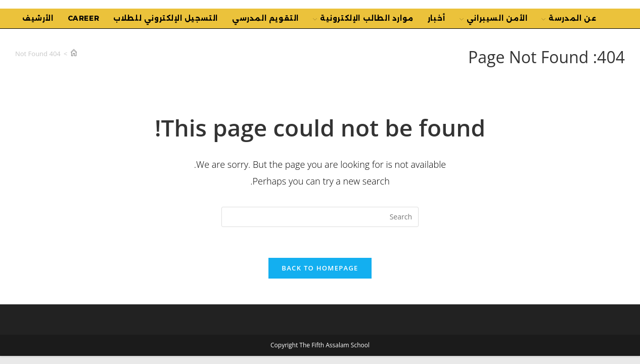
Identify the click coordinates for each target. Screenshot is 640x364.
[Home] (74, 54)
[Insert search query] (320, 217)
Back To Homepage (320, 268)
